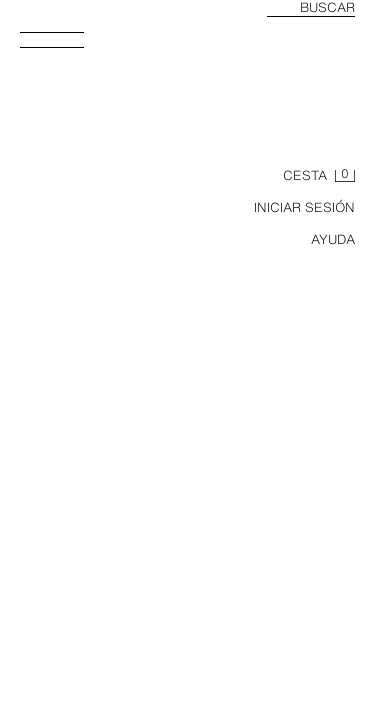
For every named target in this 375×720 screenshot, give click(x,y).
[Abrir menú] (60, 46)
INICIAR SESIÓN (304, 207)
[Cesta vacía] (319, 176)
